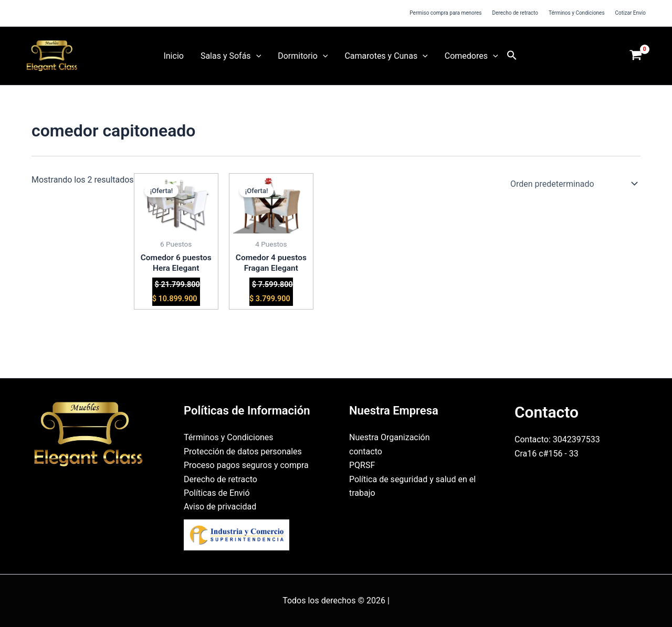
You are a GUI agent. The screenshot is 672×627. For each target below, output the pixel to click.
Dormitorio (303, 56)
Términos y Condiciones (577, 13)
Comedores (471, 56)
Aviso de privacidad (220, 507)
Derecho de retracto (515, 13)
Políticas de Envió (217, 493)
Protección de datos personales (243, 451)
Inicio (173, 56)
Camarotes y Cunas (386, 56)
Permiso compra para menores (445, 13)
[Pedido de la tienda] (572, 184)
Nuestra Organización (390, 437)
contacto (366, 451)
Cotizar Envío (631, 13)
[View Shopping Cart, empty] (636, 56)
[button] (256, 56)
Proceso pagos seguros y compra (246, 465)
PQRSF (362, 465)
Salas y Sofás (231, 56)
